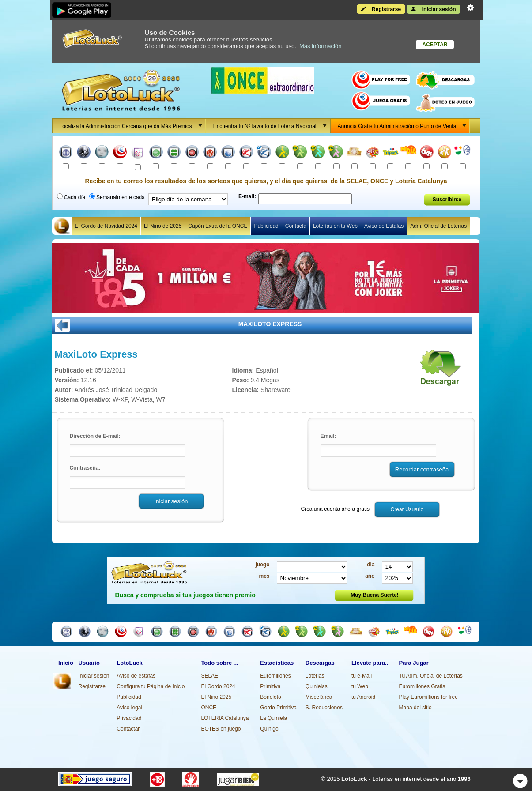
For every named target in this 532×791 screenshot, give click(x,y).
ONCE (209, 708)
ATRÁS (62, 325)
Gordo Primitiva (278, 708)
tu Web (360, 686)
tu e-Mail (362, 676)
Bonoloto (270, 697)
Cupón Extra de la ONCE (218, 226)
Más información (320, 46)
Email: (328, 436)
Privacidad (129, 718)
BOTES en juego (221, 729)
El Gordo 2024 (218, 686)
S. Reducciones (324, 708)
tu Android (363, 697)
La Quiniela (274, 718)
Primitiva (270, 686)
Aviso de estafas (136, 676)
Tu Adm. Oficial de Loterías (431, 676)
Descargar (438, 371)
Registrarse (381, 9)
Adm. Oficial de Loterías (438, 226)
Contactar (128, 729)
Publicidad (266, 226)
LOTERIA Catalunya (225, 718)
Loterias (315, 676)
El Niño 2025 (216, 697)
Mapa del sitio (415, 708)
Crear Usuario (407, 509)
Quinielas (317, 686)
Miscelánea (319, 697)
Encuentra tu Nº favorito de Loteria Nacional (272, 126)
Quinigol (270, 729)
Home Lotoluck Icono (62, 226)
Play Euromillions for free (428, 697)
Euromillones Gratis (422, 686)
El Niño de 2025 (163, 226)
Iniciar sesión (433, 9)
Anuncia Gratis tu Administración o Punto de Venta (404, 126)
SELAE (209, 676)
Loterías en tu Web (335, 226)
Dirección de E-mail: (95, 436)
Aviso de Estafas (384, 226)
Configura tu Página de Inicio (151, 686)
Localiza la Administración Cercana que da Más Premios (132, 126)
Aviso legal (129, 708)
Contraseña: (85, 468)
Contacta (296, 226)
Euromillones (275, 676)
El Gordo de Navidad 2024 (106, 226)
